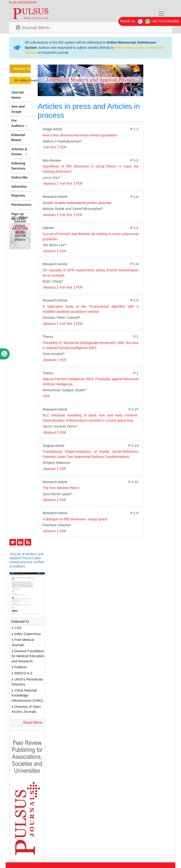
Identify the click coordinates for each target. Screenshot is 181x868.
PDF (63, 147)
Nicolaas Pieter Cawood (61, 318)
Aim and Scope (18, 109)
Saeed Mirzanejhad (87, 209)
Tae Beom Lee (54, 245)
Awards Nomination (22, 69)
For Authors (20, 123)
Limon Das (51, 178)
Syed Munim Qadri (57, 494)
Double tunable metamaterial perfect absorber (77, 203)
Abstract (50, 183)
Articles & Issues (20, 152)
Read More (33, 723)
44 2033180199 (23, 2)
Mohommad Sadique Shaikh (64, 390)
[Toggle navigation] (161, 14)
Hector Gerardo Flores (60, 426)
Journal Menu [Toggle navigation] (33, 28)
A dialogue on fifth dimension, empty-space (75, 519)
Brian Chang (52, 281)
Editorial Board (18, 138)
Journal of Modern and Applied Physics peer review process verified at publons (27, 560)
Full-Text (50, 147)
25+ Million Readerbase (22, 80)
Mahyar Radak (54, 209)
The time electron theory (61, 488)
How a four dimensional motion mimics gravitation (80, 135)
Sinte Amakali (53, 354)
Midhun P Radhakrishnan (62, 141)
